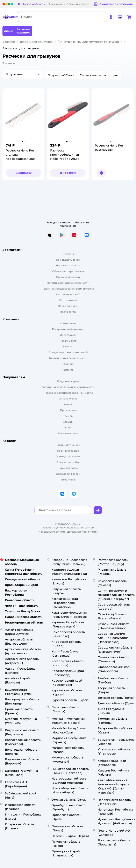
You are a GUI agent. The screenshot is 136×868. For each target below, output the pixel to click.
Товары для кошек (68, 445)
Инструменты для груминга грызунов (90, 42)
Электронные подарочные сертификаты (68, 387)
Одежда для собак (68, 474)
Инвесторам (68, 335)
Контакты (68, 370)
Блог (68, 427)
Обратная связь (68, 306)
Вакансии (68, 364)
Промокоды (68, 410)
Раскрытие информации (68, 329)
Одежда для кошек (68, 456)
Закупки (68, 346)
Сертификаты (68, 300)
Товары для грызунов (36, 42)
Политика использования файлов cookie (68, 289)
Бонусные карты (68, 381)
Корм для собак (68, 468)
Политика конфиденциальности (68, 283)
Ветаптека (68, 480)
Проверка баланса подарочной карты (68, 393)
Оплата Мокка (68, 399)
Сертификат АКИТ (68, 294)
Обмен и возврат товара (68, 271)
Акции (68, 404)
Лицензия (68, 254)
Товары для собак (68, 462)
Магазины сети (68, 433)
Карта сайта (68, 312)
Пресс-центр (68, 341)
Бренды (68, 416)
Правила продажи (68, 277)
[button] (23, 74)
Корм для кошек (68, 451)
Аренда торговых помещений (68, 352)
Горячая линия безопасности (68, 358)
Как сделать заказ (68, 260)
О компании (68, 323)
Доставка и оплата (68, 265)
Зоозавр (9, 42)
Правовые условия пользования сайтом (68, 528)
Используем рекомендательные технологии (68, 532)
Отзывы (68, 422)
